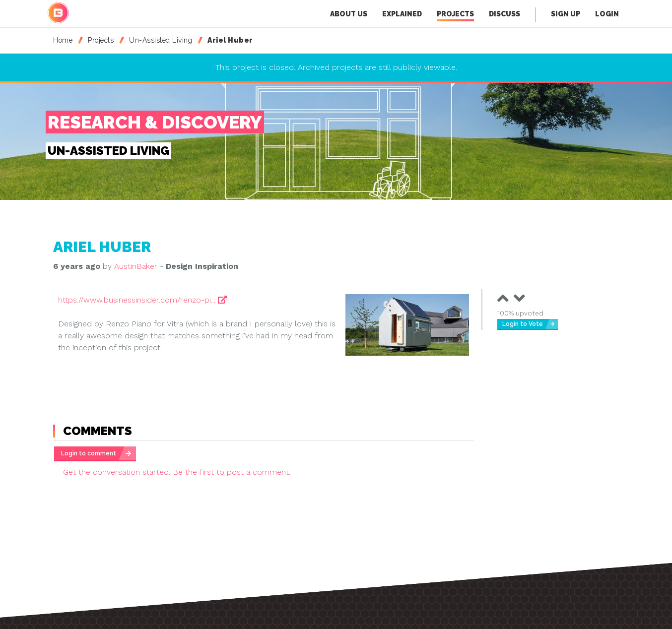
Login (607, 14)
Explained (402, 14)
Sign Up (566, 14)
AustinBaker (136, 266)
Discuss (504, 14)
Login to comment (89, 453)
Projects (455, 16)
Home (63, 40)
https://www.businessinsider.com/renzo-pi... (142, 300)
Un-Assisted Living (161, 40)
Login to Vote (523, 324)
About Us (349, 14)
